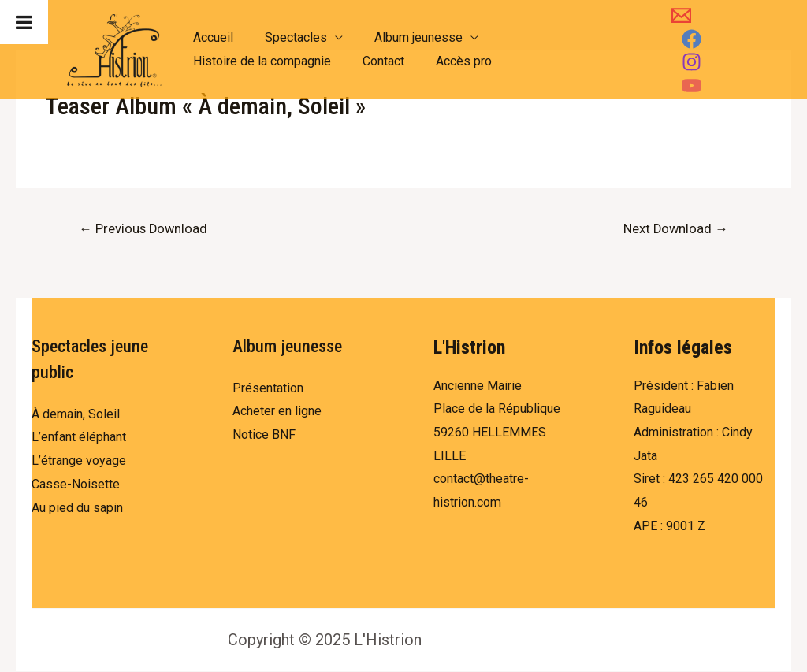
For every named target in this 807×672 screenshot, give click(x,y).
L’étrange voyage (79, 461)
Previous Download (145, 229)
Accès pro (448, 61)
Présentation (268, 389)
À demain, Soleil (76, 415)
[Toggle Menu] (24, 22)
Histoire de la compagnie (259, 61)
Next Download (674, 229)
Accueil (210, 37)
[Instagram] (684, 62)
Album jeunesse (403, 37)
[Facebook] (714, 39)
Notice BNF (264, 435)
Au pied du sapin (77, 509)
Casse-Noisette (76, 485)
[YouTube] (724, 62)
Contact (374, 61)
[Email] (675, 39)
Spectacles (286, 37)
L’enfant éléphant (79, 438)
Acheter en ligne (277, 412)
